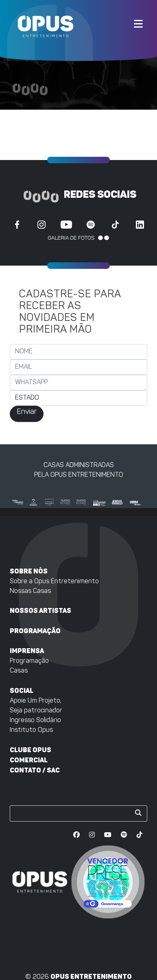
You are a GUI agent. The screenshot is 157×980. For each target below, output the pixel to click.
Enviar (27, 412)
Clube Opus (31, 750)
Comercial (29, 760)
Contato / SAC (35, 770)
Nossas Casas (30, 591)
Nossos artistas (40, 611)
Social (22, 691)
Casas (19, 671)
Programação (35, 631)
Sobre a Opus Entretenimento (54, 582)
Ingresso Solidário (35, 720)
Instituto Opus (31, 730)
